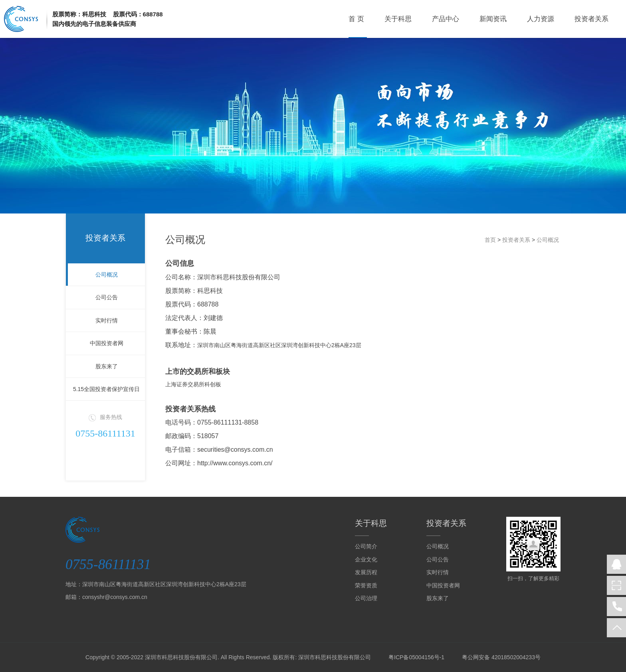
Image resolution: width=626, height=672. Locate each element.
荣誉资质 (366, 585)
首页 (490, 240)
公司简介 (366, 546)
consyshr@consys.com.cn (115, 597)
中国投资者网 (107, 343)
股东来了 (107, 366)
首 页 (356, 19)
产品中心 (446, 19)
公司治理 (366, 598)
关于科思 (398, 19)
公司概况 (107, 275)
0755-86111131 (105, 433)
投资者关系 (591, 19)
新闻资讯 (493, 19)
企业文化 (366, 559)
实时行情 (107, 320)
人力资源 (541, 19)
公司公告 (107, 297)
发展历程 (366, 572)
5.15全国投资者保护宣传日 (106, 389)
